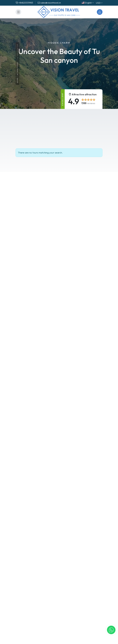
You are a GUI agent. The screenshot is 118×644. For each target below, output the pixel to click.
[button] (111, 630)
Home (17, 80)
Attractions (17, 69)
